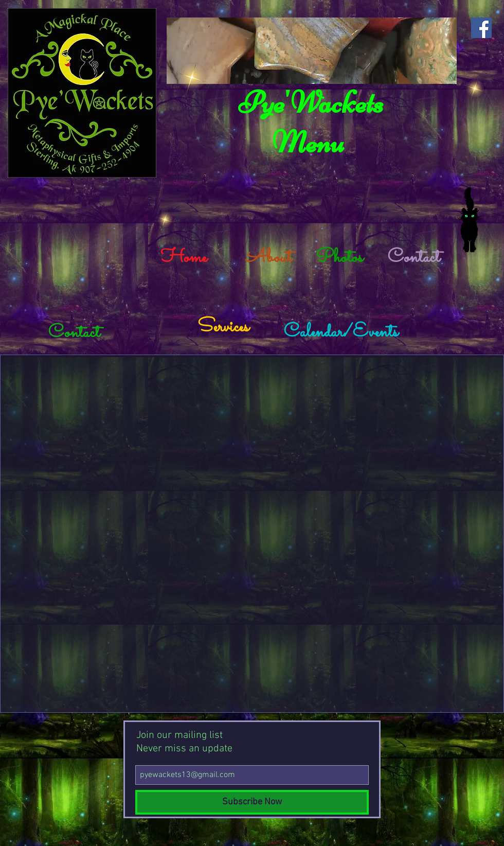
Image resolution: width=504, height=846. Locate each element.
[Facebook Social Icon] (481, 28)
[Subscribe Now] (252, 802)
